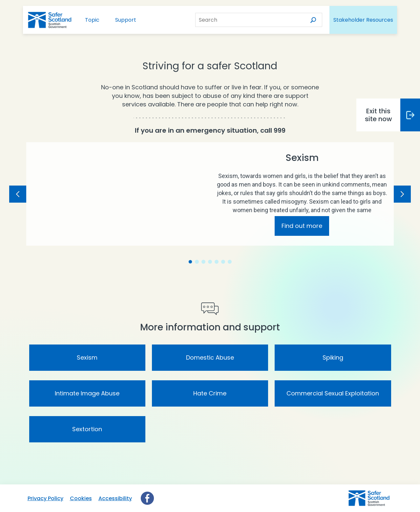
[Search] (312, 20)
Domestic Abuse (210, 357)
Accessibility (115, 498)
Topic (92, 20)
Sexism (87, 357)
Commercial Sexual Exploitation (333, 393)
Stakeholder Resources (363, 20)
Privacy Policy (45, 498)
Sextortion (87, 429)
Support (126, 20)
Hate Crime (210, 393)
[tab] (190, 262)
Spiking (333, 357)
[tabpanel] (210, 194)
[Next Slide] (402, 194)
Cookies (81, 498)
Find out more (302, 226)
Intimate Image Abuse (87, 393)
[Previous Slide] (18, 194)
